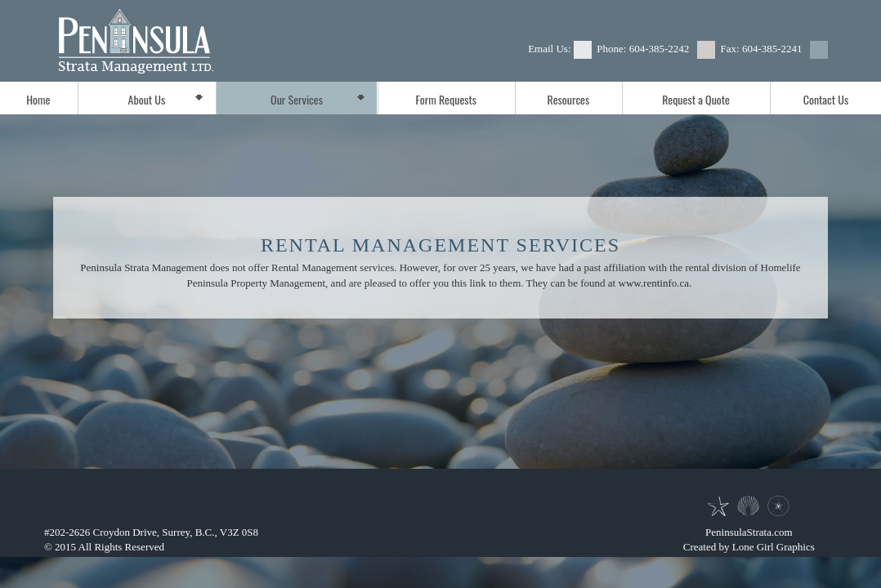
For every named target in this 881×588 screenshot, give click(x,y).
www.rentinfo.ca (654, 283)
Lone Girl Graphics (774, 547)
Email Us (548, 49)
